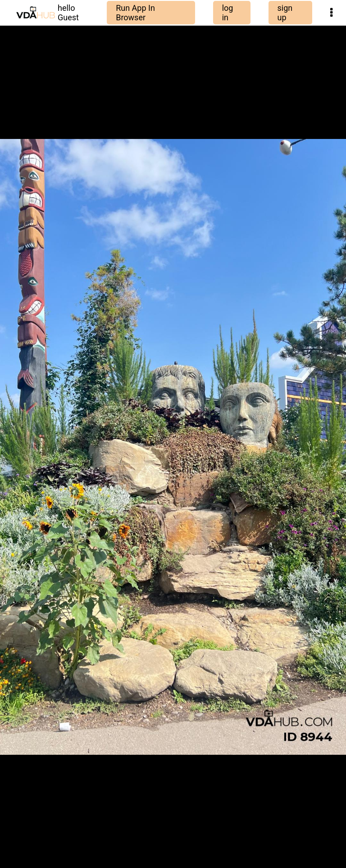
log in (228, 13)
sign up (285, 13)
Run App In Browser (135, 13)
